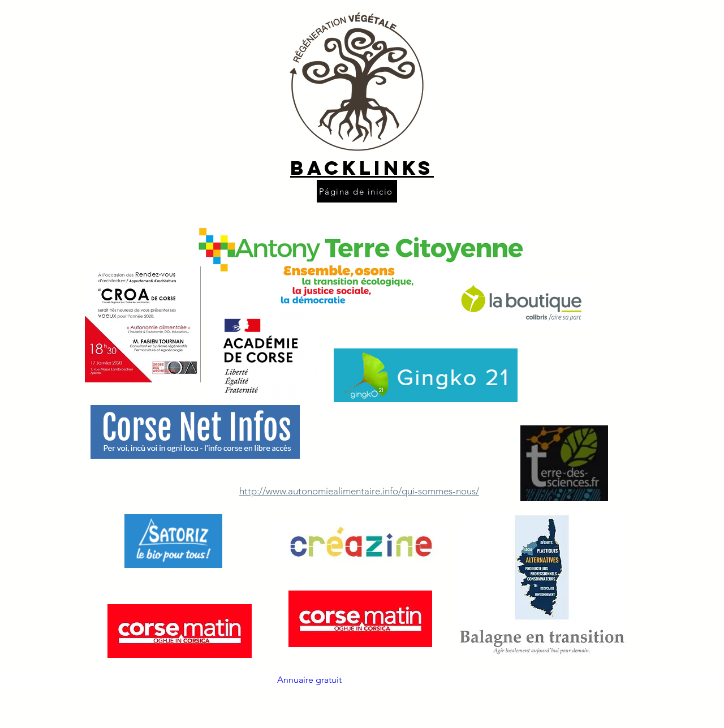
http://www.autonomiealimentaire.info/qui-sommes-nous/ (359, 491)
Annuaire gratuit (309, 680)
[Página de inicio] (357, 191)
